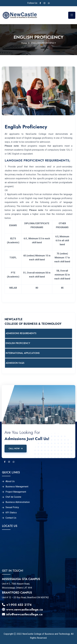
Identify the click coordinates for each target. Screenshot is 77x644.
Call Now (16, 448)
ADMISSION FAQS (15, 363)
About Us (10, 481)
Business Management (17, 487)
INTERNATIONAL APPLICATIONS (23, 353)
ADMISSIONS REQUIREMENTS (21, 333)
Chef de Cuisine (13, 497)
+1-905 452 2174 (17, 605)
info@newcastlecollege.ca (22, 614)
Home (24, 43)
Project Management (16, 492)
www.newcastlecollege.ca (22, 609)
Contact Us (11, 518)
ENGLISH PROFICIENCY (18, 343)
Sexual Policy (12, 507)
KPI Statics (11, 513)
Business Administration (18, 502)
